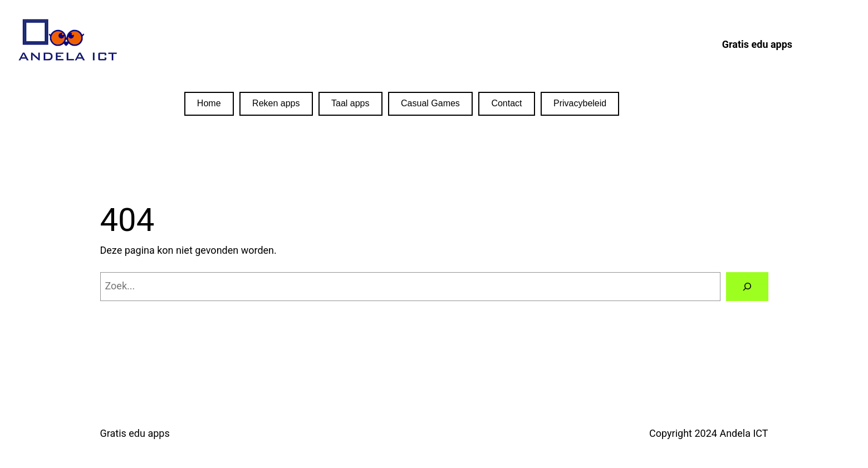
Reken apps (276, 103)
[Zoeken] (747, 287)
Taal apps (350, 103)
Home (209, 103)
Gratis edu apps (135, 433)
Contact (506, 103)
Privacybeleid (580, 103)
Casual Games (430, 103)
